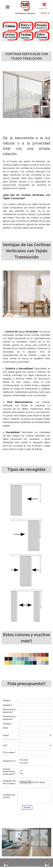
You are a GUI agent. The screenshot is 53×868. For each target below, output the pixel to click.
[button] (44, 4)
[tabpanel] (26, 32)
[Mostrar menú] (8, 7)
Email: (6, 728)
